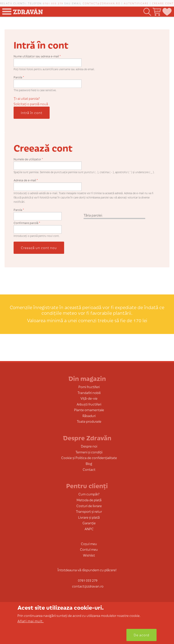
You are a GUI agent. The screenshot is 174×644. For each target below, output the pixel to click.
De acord (141, 635)
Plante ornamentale (89, 410)
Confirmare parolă (27, 223)
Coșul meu (89, 544)
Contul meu (89, 549)
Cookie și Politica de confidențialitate (89, 458)
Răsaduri (89, 416)
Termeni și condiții (89, 452)
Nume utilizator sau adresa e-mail (37, 56)
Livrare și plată (89, 517)
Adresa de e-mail (26, 180)
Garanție (89, 523)
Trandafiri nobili (89, 393)
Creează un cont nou (39, 248)
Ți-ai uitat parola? (27, 98)
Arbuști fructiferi (89, 404)
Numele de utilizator (28, 159)
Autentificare (136, 3)
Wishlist (89, 555)
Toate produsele (89, 421)
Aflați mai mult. (31, 621)
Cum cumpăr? (89, 494)
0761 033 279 (53, 3)
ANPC (89, 529)
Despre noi (89, 446)
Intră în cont (32, 113)
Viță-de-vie (89, 398)
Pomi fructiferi (89, 387)
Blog (89, 463)
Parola (19, 77)
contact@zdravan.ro (101, 3)
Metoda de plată (89, 500)
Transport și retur (89, 511)
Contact (89, 469)
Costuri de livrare (89, 506)
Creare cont (163, 3)
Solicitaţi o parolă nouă (31, 104)
